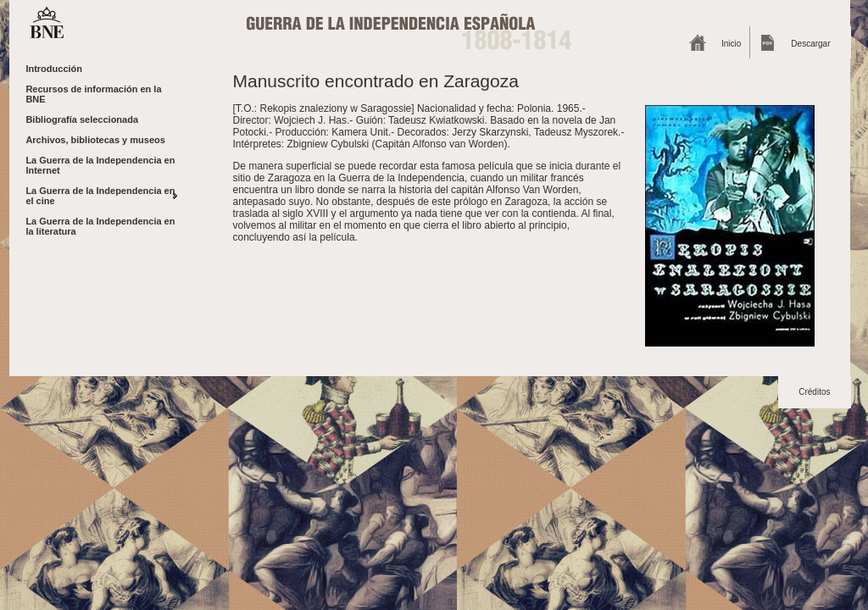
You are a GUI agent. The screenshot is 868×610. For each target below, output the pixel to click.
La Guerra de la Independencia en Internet (100, 165)
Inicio (731, 44)
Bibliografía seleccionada (82, 119)
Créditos (814, 392)
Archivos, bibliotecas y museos (95, 140)
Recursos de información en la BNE (93, 94)
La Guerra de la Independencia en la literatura (100, 226)
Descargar (810, 44)
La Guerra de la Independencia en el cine (100, 196)
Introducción (54, 69)
